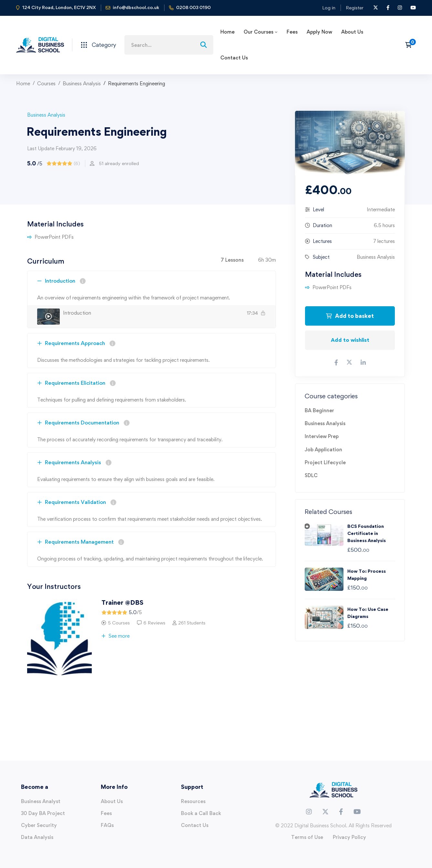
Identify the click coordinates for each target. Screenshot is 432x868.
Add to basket (350, 316)
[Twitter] (325, 812)
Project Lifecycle (325, 462)
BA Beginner (319, 410)
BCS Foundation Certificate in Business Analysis (367, 533)
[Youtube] (357, 812)
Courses (46, 84)
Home (23, 84)
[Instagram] (309, 812)
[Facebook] (341, 812)
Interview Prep (322, 436)
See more (116, 636)
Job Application (323, 450)
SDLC (311, 475)
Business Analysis (82, 84)
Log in (329, 8)
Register (355, 8)
